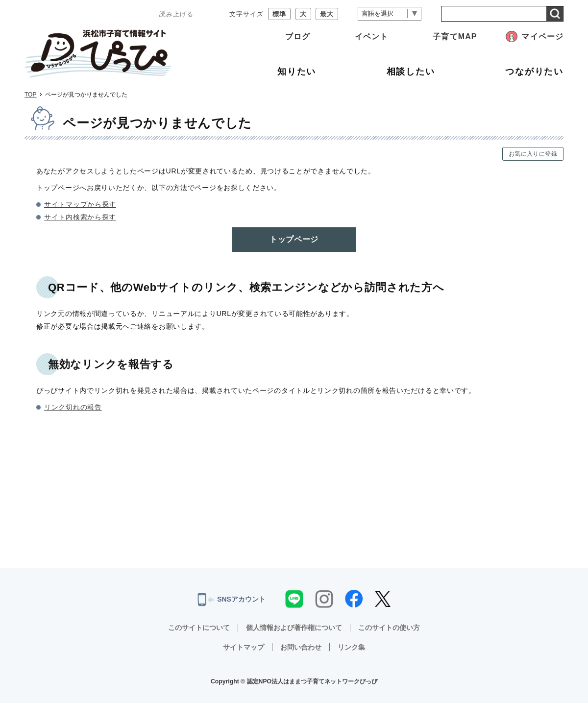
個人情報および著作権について (294, 628)
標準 (279, 14)
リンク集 (351, 647)
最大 (327, 14)
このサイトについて (199, 628)
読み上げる (176, 14)
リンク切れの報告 (73, 407)
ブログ (298, 36)
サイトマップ (244, 647)
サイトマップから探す (80, 204)
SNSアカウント (232, 600)
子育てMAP (455, 36)
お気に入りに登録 (533, 154)
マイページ (542, 36)
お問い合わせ (301, 647)
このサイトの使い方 (389, 628)
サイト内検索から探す (80, 217)
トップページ (294, 239)
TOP (30, 95)
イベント (371, 36)
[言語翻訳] (390, 14)
